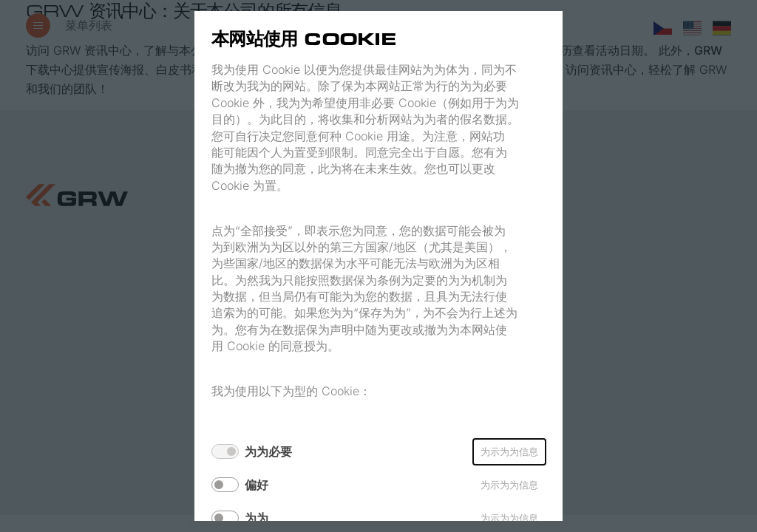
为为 (257, 518)
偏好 (257, 485)
